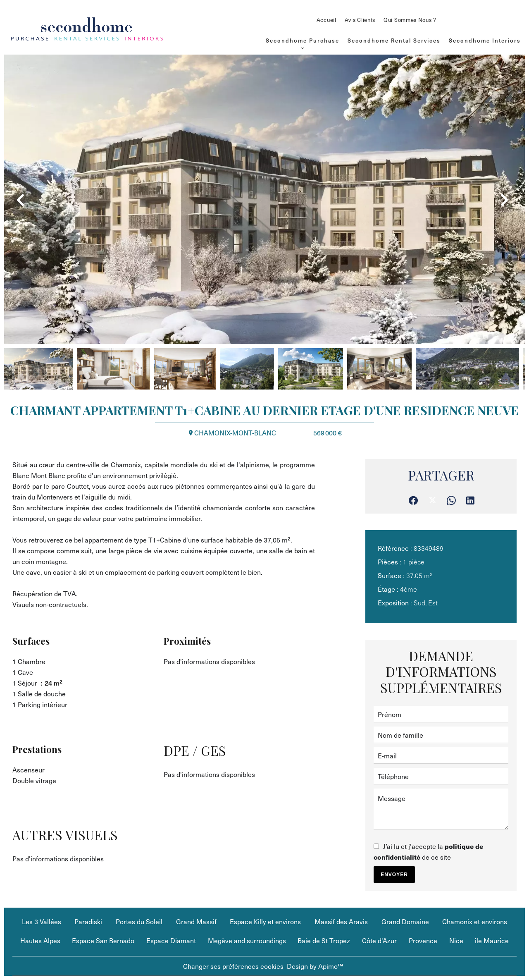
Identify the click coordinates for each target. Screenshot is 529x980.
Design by (315, 966)
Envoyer (394, 875)
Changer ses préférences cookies (233, 966)
